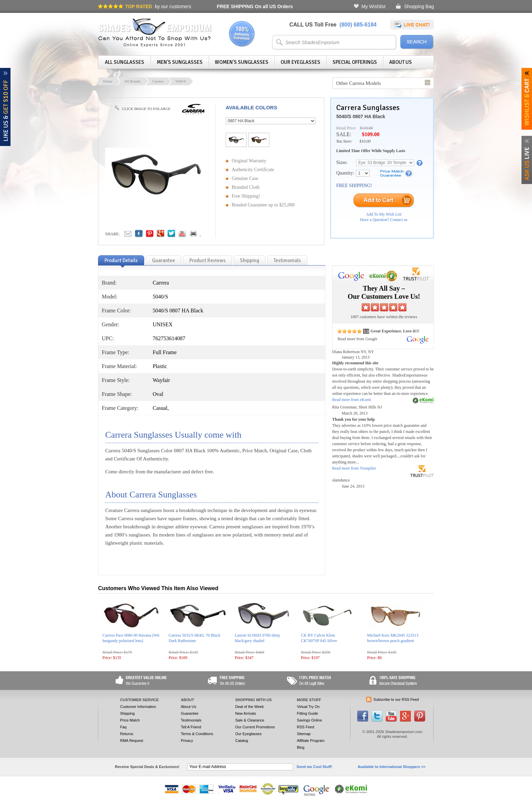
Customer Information (138, 707)
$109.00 (370, 134)
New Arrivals (245, 713)
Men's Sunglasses (180, 62)
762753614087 (169, 338)
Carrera (158, 81)
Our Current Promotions (255, 727)
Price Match (130, 720)
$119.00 (367, 128)
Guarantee (190, 713)
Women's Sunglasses (242, 62)
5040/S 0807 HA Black (361, 116)
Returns (127, 734)
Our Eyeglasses (300, 62)
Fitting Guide (307, 713)
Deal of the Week (249, 707)
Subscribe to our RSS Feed (396, 699)
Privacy (187, 741)
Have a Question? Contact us (384, 220)
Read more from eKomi (351, 400)
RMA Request (132, 741)
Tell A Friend (191, 727)
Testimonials (191, 720)
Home (108, 81)
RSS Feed (306, 727)
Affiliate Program (311, 741)
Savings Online (309, 720)
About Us (401, 62)
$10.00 (365, 141)
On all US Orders (255, 6)
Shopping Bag (419, 6)
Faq (123, 727)
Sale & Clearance (250, 720)
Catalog (242, 741)
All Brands (132, 81)
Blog (301, 747)
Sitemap (304, 734)
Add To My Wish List (384, 214)
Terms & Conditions (197, 734)
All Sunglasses (125, 62)
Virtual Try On (308, 707)
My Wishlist (373, 6)
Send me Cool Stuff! (314, 767)
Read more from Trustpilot (354, 468)
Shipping (127, 713)
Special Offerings (355, 62)
